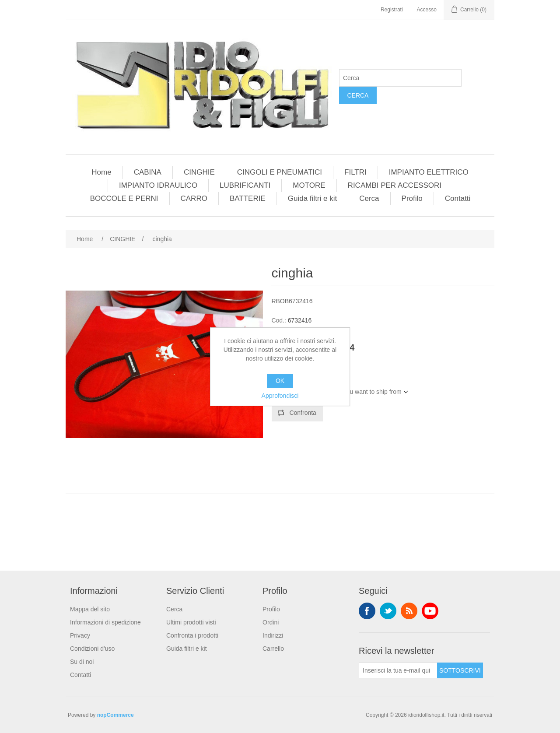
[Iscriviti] (398, 670)
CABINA (148, 172)
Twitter (388, 611)
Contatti (458, 198)
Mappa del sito (90, 609)
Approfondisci (280, 396)
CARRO (194, 198)
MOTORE (309, 185)
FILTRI (355, 172)
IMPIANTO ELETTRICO (429, 172)
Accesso (427, 10)
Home (101, 172)
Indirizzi (273, 635)
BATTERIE (248, 198)
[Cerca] (400, 78)
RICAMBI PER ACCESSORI (395, 185)
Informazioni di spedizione (105, 622)
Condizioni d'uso (92, 649)
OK (280, 381)
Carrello (273, 649)
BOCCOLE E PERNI (124, 198)
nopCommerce (115, 715)
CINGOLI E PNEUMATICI (280, 172)
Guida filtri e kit (312, 198)
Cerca (358, 95)
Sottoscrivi (460, 670)
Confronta (303, 413)
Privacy (80, 635)
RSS (409, 611)
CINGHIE (199, 172)
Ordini (271, 622)
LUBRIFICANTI (245, 185)
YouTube (430, 611)
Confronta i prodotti (192, 635)
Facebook (367, 611)
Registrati (392, 10)
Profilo (412, 198)
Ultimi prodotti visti (191, 622)
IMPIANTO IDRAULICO (158, 185)
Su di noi (82, 662)
